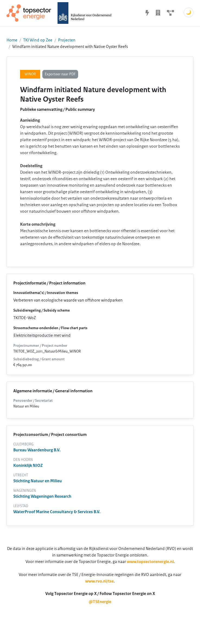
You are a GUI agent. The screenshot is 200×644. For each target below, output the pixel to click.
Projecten (67, 40)
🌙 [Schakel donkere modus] (189, 12)
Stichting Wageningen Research (42, 496)
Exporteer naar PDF (60, 74)
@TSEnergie (100, 602)
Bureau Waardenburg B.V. (37, 450)
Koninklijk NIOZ (28, 465)
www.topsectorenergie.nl (150, 562)
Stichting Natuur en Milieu (38, 481)
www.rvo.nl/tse (99, 581)
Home (12, 40)
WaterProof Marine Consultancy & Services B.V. (57, 512)
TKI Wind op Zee (38, 40)
